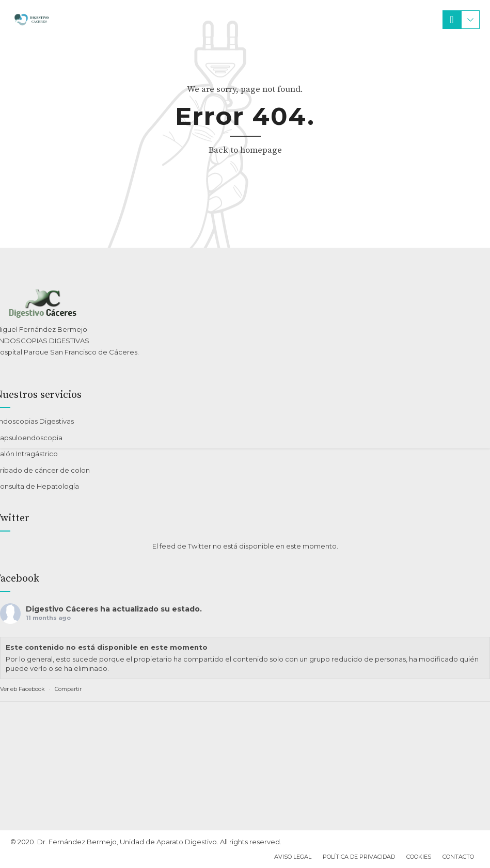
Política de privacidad (359, 857)
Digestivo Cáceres (62, 609)
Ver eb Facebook (22, 689)
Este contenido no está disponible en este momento (107, 647)
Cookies (419, 857)
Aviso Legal (293, 857)
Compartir (68, 689)
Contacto (458, 857)
